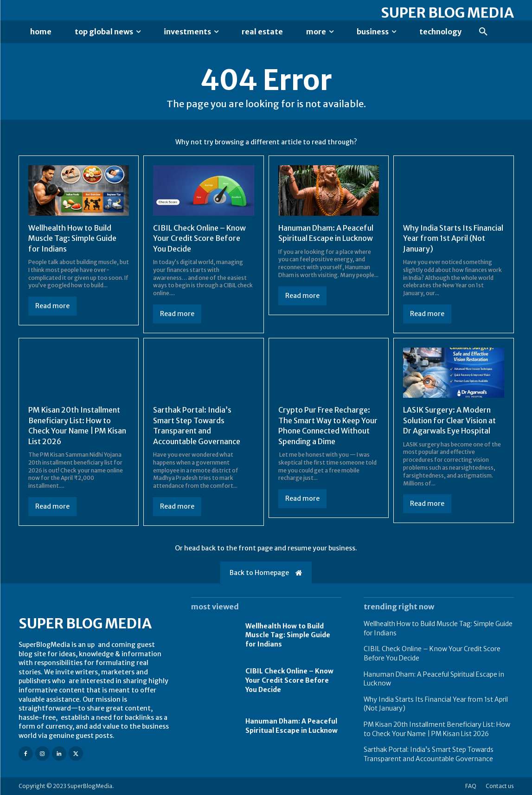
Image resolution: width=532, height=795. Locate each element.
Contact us (500, 786)
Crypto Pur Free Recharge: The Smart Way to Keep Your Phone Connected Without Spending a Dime (328, 425)
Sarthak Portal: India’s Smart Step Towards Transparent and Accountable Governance (197, 425)
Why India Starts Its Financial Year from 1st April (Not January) (453, 238)
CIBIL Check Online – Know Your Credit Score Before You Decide (199, 238)
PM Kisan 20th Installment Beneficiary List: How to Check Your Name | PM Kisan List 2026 (77, 425)
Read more (52, 306)
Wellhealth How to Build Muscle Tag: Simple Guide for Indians (72, 238)
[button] (483, 32)
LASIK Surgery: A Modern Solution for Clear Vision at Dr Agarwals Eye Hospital (449, 420)
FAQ (471, 786)
